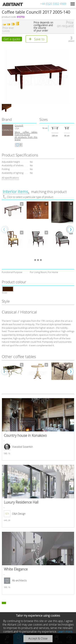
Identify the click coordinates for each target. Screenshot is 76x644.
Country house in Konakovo (38, 429)
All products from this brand (26, 138)
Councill (19, 126)
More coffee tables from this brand (26, 133)
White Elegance (38, 563)
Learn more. (65, 631)
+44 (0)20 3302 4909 (53, 4)
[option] (13, 229)
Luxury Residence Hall (38, 496)
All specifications (10, 178)
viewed (71, 41)
